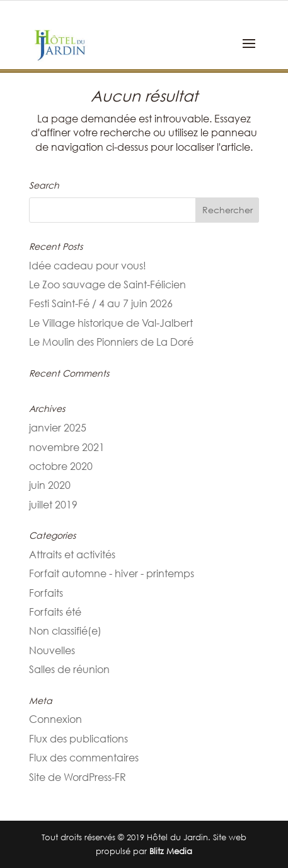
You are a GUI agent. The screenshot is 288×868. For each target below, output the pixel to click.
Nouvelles (52, 650)
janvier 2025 (58, 428)
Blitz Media (171, 851)
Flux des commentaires (84, 758)
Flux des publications (78, 739)
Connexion (55, 719)
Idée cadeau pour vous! (88, 266)
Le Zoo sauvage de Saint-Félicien (107, 284)
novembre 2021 (67, 447)
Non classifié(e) (65, 631)
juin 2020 (50, 485)
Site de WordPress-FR (78, 777)
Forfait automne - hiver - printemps (112, 573)
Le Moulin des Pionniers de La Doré (111, 342)
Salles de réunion (69, 669)
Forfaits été (55, 612)
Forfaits (46, 593)
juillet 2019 (53, 505)
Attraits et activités (72, 554)
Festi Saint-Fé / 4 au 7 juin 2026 (101, 303)
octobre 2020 (61, 466)
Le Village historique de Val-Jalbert (111, 323)
